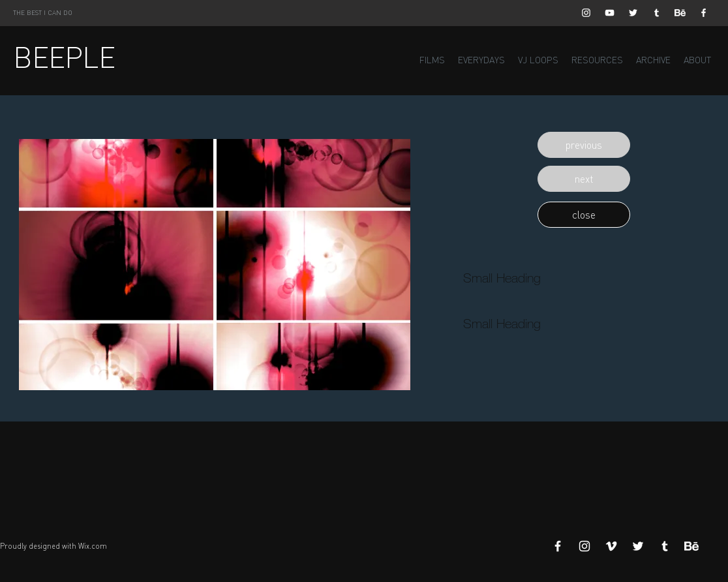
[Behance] (680, 13)
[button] (584, 145)
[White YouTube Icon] (610, 13)
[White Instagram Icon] (586, 13)
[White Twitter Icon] (633, 13)
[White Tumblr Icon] (657, 13)
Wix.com (93, 546)
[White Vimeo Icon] (611, 546)
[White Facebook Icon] (704, 13)
